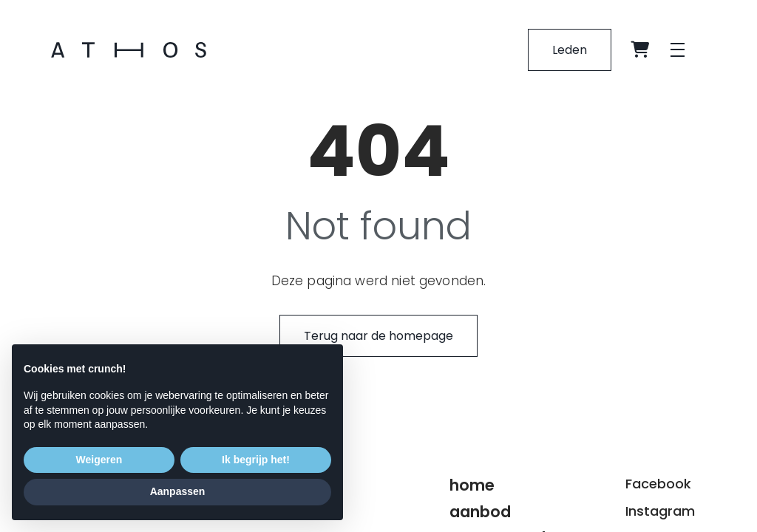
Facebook (658, 484)
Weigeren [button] (99, 460)
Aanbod (480, 512)
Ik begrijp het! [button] (256, 460)
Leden (570, 50)
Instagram (660, 511)
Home (472, 485)
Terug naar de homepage (378, 336)
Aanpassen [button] (178, 491)
